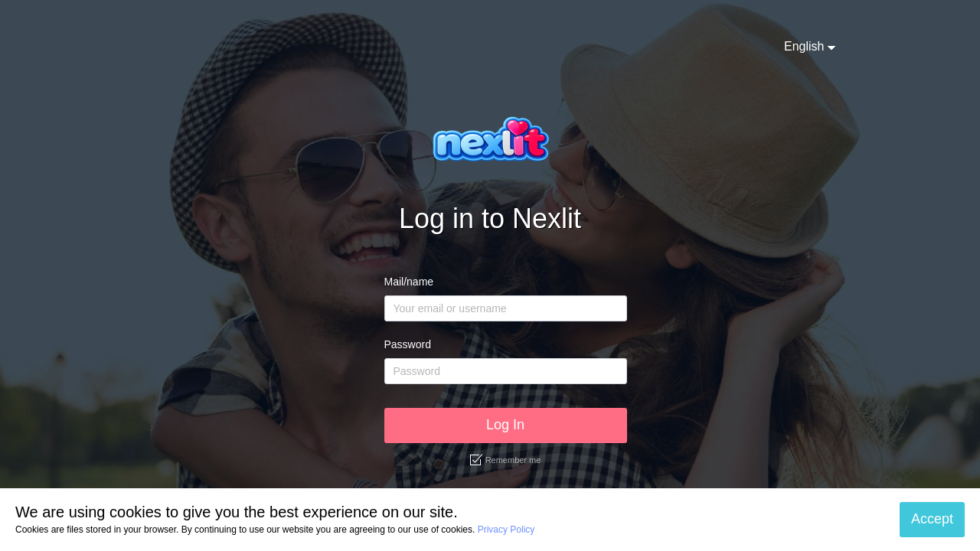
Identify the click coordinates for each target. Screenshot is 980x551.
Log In (505, 425)
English (804, 46)
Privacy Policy (506, 530)
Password (408, 344)
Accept (932, 519)
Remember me (506, 460)
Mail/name (409, 282)
